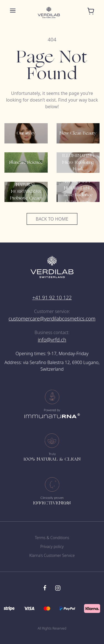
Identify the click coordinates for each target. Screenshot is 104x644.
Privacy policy (52, 546)
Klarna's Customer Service (52, 555)
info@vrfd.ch (52, 340)
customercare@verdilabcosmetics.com (52, 319)
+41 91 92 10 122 (52, 297)
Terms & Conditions (52, 538)
